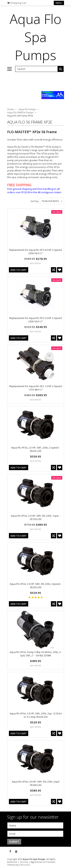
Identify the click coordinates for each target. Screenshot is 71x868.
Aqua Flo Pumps (27, 109)
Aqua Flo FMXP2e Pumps (20, 113)
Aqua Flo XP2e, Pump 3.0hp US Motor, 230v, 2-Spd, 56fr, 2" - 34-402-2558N (35, 654)
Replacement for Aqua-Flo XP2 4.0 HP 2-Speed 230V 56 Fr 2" (35, 252)
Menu (59, 3)
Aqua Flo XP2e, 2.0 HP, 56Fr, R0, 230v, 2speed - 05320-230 (36, 586)
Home (11, 109)
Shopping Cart (18, 3)
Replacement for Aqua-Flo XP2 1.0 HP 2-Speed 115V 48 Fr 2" (35, 388)
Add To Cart (19, 270)
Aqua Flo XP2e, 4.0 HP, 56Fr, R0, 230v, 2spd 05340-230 (35, 783)
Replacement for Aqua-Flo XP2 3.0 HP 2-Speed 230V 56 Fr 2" (35, 320)
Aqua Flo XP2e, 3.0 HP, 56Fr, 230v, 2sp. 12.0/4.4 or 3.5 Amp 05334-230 (36, 715)
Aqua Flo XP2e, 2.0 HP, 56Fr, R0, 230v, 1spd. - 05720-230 (35, 517)
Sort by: (35, 201)
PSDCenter (25, 865)
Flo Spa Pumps (35, 37)
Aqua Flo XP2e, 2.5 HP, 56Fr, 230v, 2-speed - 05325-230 (35, 449)
